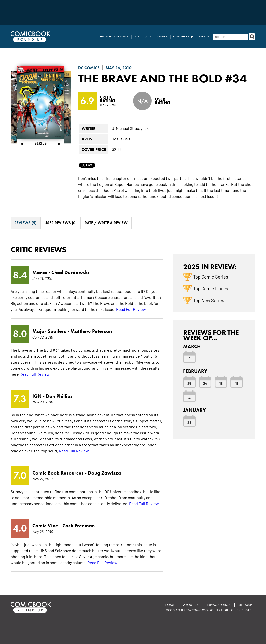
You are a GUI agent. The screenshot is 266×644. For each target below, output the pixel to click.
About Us (191, 605)
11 (237, 383)
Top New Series (209, 300)
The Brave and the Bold (150, 78)
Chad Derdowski (70, 272)
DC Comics (89, 68)
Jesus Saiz (121, 139)
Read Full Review (131, 309)
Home (170, 605)
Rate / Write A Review (106, 223)
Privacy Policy (218, 605)
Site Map (245, 605)
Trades (162, 37)
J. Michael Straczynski (131, 128)
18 (221, 383)
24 (205, 383)
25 (189, 383)
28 (189, 422)
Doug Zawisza (104, 473)
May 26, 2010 (119, 68)
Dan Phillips (59, 396)
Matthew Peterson (91, 331)
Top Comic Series (211, 277)
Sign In (204, 37)
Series (41, 143)
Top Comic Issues (211, 288)
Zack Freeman (78, 526)
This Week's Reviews (113, 37)
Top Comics (143, 37)
